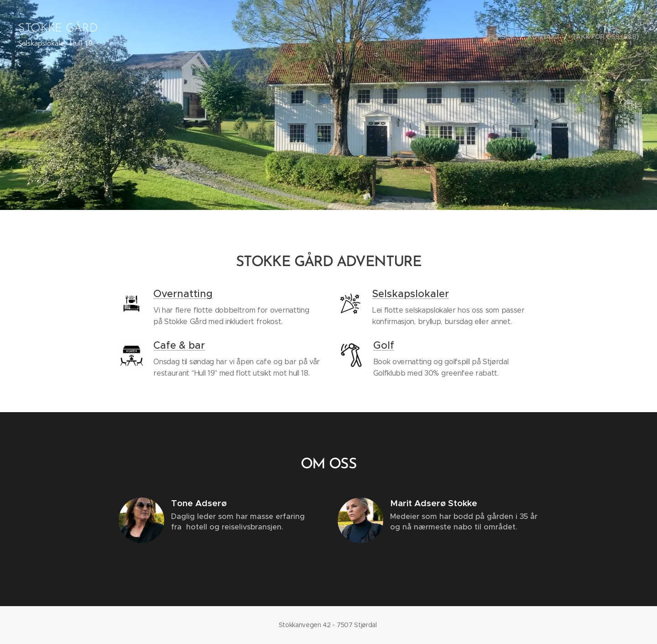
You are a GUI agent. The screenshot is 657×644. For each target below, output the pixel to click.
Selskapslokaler (411, 294)
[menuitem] (505, 37)
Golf (384, 345)
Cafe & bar (179, 345)
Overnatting (183, 294)
